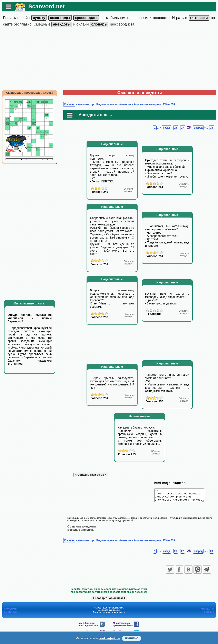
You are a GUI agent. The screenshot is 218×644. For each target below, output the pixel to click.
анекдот (128, 190)
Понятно (132, 638)
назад (167, 128)
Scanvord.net (46, 6)
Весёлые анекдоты (81, 532)
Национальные (112, 144)
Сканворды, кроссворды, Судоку (30, 93)
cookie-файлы (109, 638)
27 (183, 128)
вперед (198, 128)
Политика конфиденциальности (109, 615)
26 (176, 128)
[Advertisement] (109, 59)
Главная (69, 104)
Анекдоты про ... (95, 115)
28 (189, 127)
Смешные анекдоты (82, 529)
